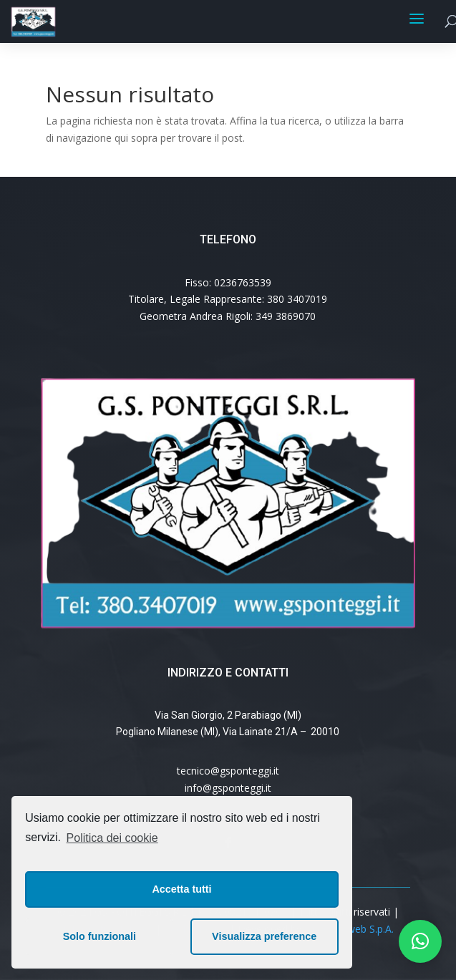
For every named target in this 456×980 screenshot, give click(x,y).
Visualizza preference (264, 936)
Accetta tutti (181, 889)
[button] (420, 941)
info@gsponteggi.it (228, 788)
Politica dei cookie (112, 838)
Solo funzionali (100, 936)
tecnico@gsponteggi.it (228, 771)
